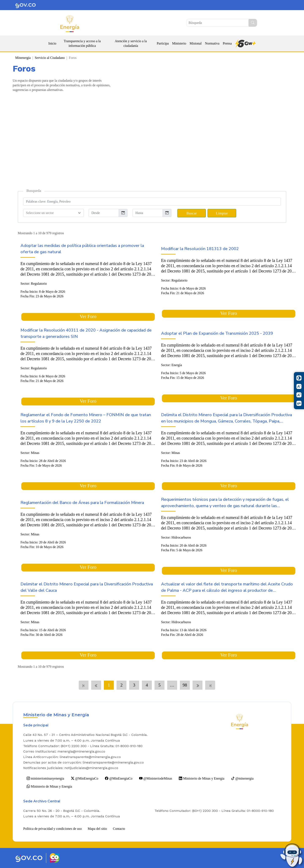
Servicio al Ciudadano (50, 58)
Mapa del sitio (97, 829)
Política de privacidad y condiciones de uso (52, 829)
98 (185, 685)
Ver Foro (88, 316)
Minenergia (23, 58)
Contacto (119, 829)
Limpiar (222, 213)
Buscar (192, 213)
